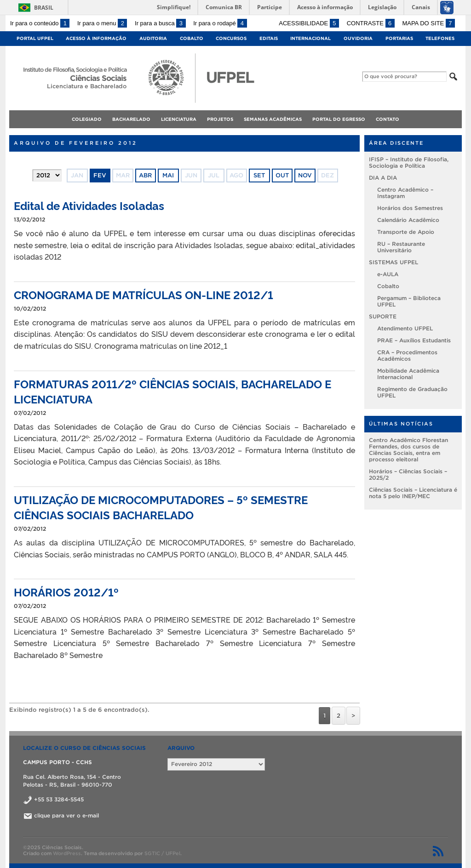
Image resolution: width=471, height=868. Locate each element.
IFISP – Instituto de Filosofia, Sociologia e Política (409, 162)
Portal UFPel (35, 38)
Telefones (440, 38)
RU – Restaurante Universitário (401, 247)
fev (100, 175)
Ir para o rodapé (220, 23)
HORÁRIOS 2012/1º (66, 592)
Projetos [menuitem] (220, 119)
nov (305, 175)
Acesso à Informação (96, 38)
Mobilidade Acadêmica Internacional (408, 374)
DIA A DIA (383, 178)
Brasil (44, 8)
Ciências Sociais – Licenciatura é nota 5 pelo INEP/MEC (413, 493)
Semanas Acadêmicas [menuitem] (273, 119)
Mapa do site (428, 23)
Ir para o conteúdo (40, 23)
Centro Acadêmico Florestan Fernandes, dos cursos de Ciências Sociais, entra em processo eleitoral (408, 450)
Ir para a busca (160, 23)
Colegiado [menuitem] (87, 119)
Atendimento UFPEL (405, 328)
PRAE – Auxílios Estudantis (414, 340)
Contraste (371, 23)
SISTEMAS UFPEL (393, 262)
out (282, 175)
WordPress (67, 853)
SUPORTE (383, 316)
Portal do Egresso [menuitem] (339, 119)
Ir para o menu (102, 23)
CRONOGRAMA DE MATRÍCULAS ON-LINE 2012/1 (144, 294)
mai (168, 175)
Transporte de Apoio (406, 232)
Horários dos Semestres (410, 208)
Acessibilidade (309, 23)
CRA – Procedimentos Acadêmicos (407, 355)
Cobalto (192, 38)
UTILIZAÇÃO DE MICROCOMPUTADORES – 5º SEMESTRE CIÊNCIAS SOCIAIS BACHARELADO (161, 507)
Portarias (399, 38)
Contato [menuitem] (388, 119)
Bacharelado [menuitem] (131, 119)
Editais (269, 38)
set (259, 175)
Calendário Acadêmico (408, 220)
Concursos (231, 38)
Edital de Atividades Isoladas (89, 205)
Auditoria (153, 38)
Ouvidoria (358, 38)
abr (145, 175)
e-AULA (388, 274)
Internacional (310, 38)
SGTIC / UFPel (162, 853)
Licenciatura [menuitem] (179, 119)
